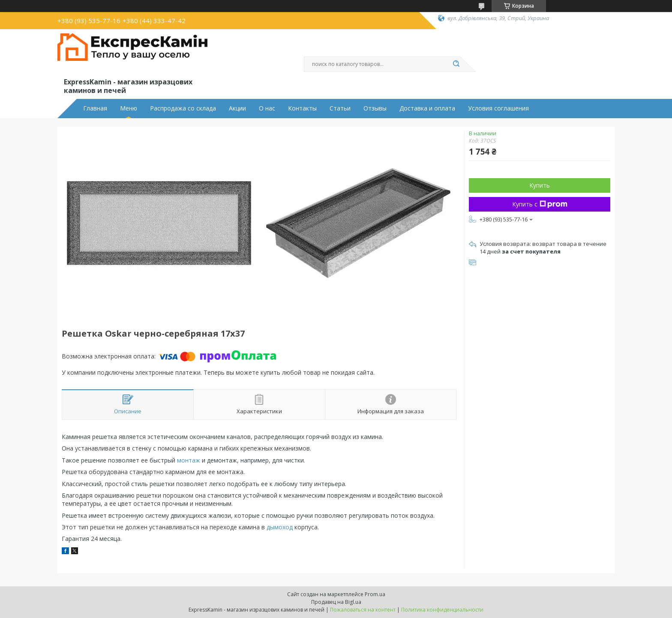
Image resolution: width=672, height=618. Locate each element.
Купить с (540, 204)
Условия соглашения (498, 108)
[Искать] (456, 64)
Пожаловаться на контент (363, 610)
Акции (237, 108)
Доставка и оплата (427, 108)
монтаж (189, 460)
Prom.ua (375, 594)
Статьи (340, 108)
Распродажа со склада (183, 108)
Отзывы (375, 108)
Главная (95, 108)
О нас (267, 108)
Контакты (302, 108)
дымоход (280, 527)
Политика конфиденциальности (442, 610)
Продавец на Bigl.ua (336, 602)
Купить (540, 185)
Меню (129, 108)
